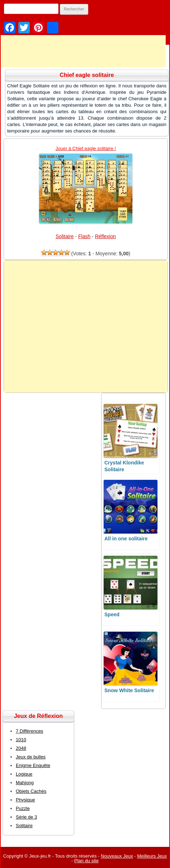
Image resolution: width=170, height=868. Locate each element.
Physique (25, 800)
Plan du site (86, 861)
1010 (21, 740)
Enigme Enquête (33, 765)
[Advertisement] (86, 326)
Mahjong (25, 783)
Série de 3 (26, 817)
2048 (21, 748)
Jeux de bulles (31, 757)
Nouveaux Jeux (117, 856)
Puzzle (23, 808)
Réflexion (105, 236)
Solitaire (65, 236)
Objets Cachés (31, 791)
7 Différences (29, 731)
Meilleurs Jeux (152, 856)
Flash (84, 236)
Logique (24, 774)
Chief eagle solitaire (87, 75)
